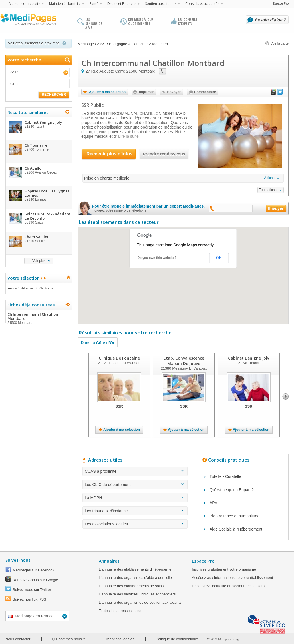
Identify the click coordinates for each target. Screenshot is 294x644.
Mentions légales (120, 639)
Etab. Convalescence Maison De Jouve (184, 361)
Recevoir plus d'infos (109, 154)
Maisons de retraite (25, 4)
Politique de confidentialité (177, 639)
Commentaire (205, 92)
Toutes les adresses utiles (120, 611)
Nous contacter (18, 639)
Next (286, 396)
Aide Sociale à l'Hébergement (236, 529)
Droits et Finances (122, 4)
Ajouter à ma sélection (107, 92)
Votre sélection (26, 278)
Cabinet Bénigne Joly (249, 358)
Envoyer (174, 92)
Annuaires (109, 561)
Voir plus (39, 261)
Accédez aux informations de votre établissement (232, 578)
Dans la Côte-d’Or (98, 343)
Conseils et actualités (202, 4)
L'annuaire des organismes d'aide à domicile (135, 578)
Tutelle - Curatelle (225, 476)
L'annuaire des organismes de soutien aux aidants (140, 602)
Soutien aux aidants (161, 4)
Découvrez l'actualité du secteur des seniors (228, 586)
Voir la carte (277, 43)
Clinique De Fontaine (119, 358)
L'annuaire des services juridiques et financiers (137, 594)
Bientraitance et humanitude (235, 516)
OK (219, 258)
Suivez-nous (18, 560)
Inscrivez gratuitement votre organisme (224, 569)
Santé (94, 4)
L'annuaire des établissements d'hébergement (137, 569)
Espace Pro (281, 3)
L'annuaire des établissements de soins (131, 586)
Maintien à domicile (65, 4)
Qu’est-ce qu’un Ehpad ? (232, 490)
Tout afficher (268, 190)
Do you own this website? (157, 258)
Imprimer (146, 92)
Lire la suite (128, 136)
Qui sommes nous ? (68, 639)
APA (213, 503)
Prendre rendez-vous (164, 154)
